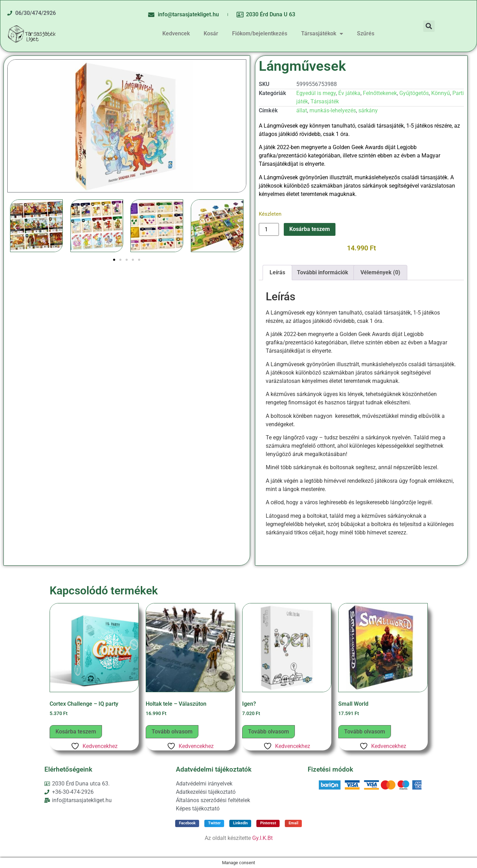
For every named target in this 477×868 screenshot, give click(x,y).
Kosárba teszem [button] (76, 732)
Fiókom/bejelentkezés (260, 33)
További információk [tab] (323, 272)
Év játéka (349, 93)
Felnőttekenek (380, 93)
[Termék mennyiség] (269, 229)
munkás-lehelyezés (333, 110)
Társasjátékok (322, 34)
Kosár (211, 33)
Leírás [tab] (277, 272)
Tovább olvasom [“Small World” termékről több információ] (365, 732)
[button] (429, 26)
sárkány (368, 110)
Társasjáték (325, 101)
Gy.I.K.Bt (262, 838)
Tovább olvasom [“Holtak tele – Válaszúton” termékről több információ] (172, 732)
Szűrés (366, 33)
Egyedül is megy (316, 93)
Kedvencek (176, 33)
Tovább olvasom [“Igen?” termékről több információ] (269, 732)
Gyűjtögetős (414, 93)
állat (302, 110)
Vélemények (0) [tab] (380, 272)
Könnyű (441, 93)
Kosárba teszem (310, 229)
